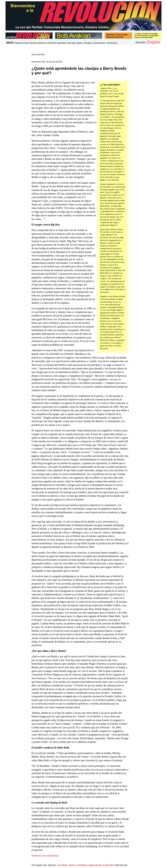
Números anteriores (38, 43)
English (154, 42)
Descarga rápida (75, 43)
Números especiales (57, 43)
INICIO (10, 43)
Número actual (22, 43)
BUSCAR (140, 42)
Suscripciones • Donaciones (105, 43)
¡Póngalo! (87, 43)
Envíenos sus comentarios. (45, 856)
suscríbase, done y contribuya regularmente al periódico (86, 865)
